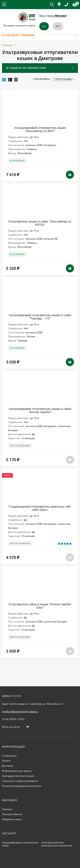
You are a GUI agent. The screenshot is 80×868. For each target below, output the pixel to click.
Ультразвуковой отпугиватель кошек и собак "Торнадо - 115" (40, 317)
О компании (9, 756)
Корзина (7, 809)
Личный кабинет (12, 814)
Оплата (6, 761)
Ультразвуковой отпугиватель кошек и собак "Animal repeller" (40, 410)
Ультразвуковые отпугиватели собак (20, 844)
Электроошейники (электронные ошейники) (57, 844)
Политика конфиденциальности (22, 786)
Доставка (7, 766)
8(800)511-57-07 (11, 696)
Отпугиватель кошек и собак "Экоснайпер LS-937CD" (40, 223)
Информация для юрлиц (17, 771)
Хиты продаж (62, 79)
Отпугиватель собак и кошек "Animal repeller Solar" (40, 606)
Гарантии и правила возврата (20, 781)
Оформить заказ (12, 819)
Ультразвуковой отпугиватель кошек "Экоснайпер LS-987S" (40, 129)
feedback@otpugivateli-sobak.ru (20, 711)
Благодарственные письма (18, 776)
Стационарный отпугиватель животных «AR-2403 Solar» (40, 508)
